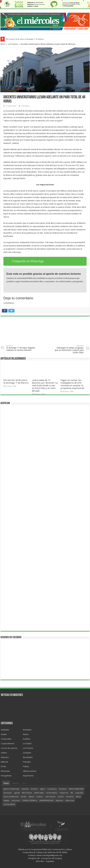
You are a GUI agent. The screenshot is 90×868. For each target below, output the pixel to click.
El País (3, 766)
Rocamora (63, 789)
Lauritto (61, 797)
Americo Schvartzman (11, 789)
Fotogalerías (6, 776)
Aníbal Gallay (39, 793)
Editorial (4, 762)
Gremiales (27, 730)
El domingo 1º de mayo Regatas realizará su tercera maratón (22, 348)
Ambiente (5, 730)
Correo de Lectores (9, 748)
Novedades (28, 757)
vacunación (8, 793)
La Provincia (13, 44)
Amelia (4, 734)
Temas (6, 783)
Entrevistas (5, 771)
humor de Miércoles (11, 797)
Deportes (5, 757)
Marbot (31, 797)
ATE (72, 793)
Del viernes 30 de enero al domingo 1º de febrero (25, 39)
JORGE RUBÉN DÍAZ (76, 789)
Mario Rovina (27, 793)
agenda (17, 793)
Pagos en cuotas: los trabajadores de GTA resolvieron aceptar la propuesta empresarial (72, 384)
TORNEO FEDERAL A (30, 801)
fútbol (78, 797)
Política (26, 766)
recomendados (52, 793)
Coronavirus (52, 789)
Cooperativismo (8, 744)
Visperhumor (28, 776)
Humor (26, 734)
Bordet (24, 797)
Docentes (70, 797)
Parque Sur (64, 793)
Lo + (24, 783)
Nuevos (16, 783)
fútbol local (70, 801)
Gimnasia (25, 789)
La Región (27, 753)
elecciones (16, 801)
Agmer (43, 789)
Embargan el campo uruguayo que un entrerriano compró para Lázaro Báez (68, 349)
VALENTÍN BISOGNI (46, 801)
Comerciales (6, 739)
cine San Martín (9, 804)
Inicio (3, 44)
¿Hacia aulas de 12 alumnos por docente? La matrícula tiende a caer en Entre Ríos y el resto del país (45, 385)
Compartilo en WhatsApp (28, 261)
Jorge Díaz (79, 793)
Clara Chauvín (50, 797)
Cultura (4, 753)
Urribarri (40, 797)
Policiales (27, 762)
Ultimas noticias (30, 771)
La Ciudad (27, 744)
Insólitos (27, 739)
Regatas (6, 801)
